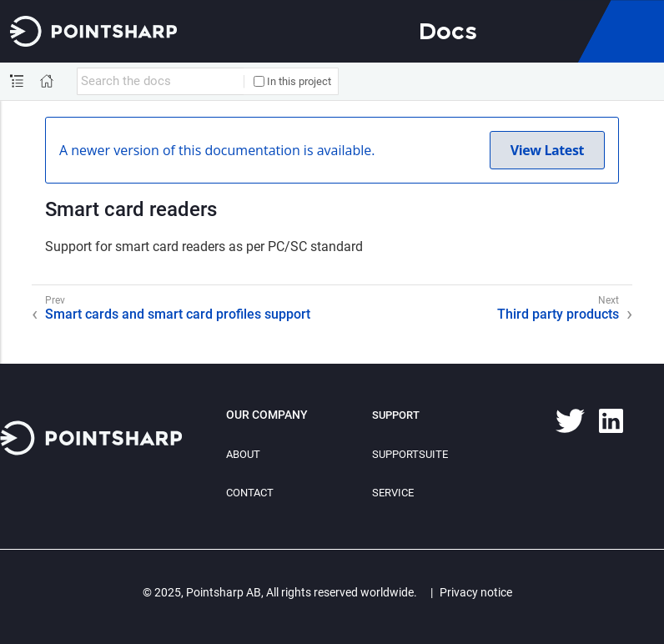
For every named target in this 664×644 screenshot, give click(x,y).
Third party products (558, 314)
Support (396, 415)
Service (393, 493)
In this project (292, 81)
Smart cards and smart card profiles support (178, 314)
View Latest (547, 150)
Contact (250, 493)
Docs (448, 31)
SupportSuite (410, 454)
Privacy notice (476, 592)
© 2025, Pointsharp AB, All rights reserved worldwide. (280, 592)
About (243, 454)
